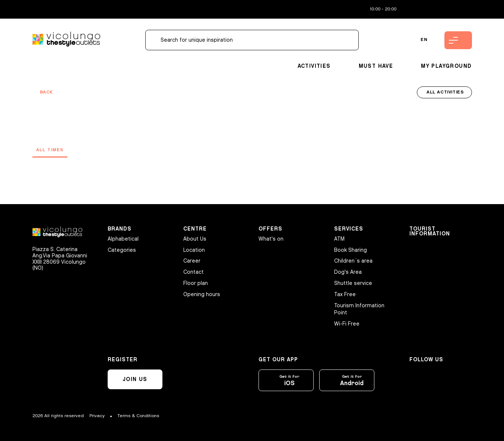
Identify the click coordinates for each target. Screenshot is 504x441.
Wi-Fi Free (347, 324)
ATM (339, 239)
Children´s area (353, 261)
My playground (446, 66)
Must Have (376, 66)
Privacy (97, 416)
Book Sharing (351, 250)
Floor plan (196, 283)
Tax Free (345, 294)
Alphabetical (123, 239)
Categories (122, 250)
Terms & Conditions (138, 416)
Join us (135, 379)
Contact (194, 272)
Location (194, 250)
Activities (314, 66)
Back (46, 92)
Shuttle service (353, 283)
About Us (195, 239)
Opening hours (202, 294)
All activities (445, 92)
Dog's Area (348, 272)
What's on (271, 239)
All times (50, 150)
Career (192, 261)
